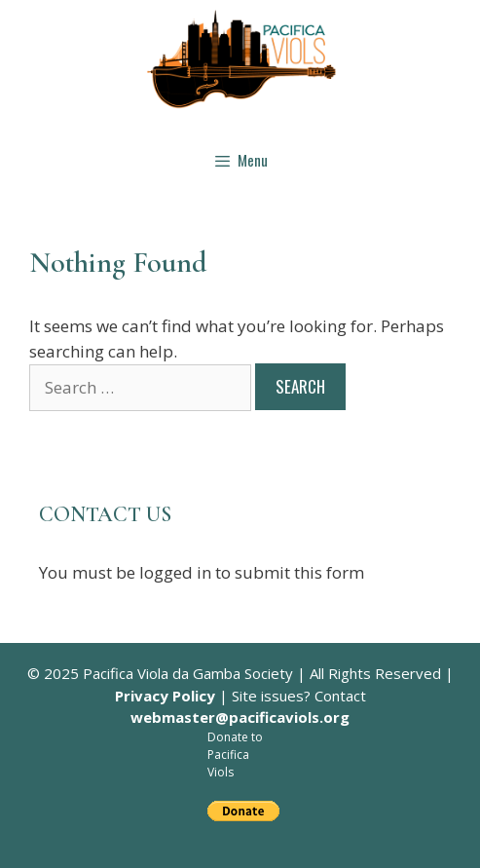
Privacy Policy (165, 696)
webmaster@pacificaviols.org (240, 717)
